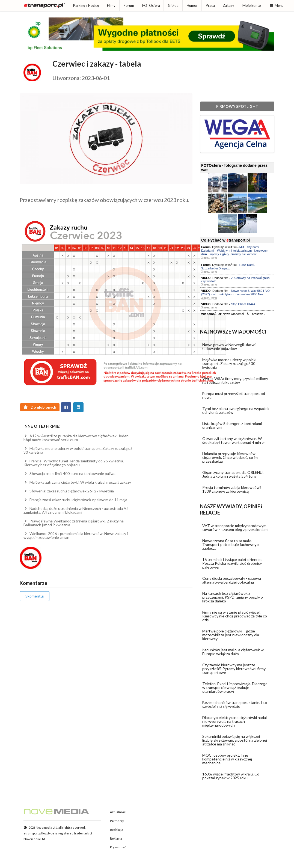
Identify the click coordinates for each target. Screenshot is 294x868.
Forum (129, 5)
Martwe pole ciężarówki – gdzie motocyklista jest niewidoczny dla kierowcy (231, 635)
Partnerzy (117, 821)
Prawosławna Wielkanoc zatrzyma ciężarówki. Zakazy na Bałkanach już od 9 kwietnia (74, 523)
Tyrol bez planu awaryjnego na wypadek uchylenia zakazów (236, 410)
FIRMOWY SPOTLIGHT (237, 106)
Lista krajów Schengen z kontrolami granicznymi (232, 425)
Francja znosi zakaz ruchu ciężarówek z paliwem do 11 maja (75, 500)
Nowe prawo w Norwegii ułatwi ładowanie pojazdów (229, 347)
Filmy (111, 5)
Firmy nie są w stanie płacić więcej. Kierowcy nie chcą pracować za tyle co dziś (235, 616)
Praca (210, 5)
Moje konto (252, 5)
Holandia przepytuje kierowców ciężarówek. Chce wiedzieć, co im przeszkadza (230, 457)
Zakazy (228, 5)
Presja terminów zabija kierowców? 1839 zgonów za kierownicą (232, 489)
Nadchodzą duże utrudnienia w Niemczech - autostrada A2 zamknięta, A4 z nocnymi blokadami (76, 510)
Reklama (116, 838)
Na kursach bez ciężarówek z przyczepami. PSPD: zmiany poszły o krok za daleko (233, 597)
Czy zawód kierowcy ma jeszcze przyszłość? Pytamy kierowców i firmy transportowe (234, 669)
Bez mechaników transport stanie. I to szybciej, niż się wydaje (235, 704)
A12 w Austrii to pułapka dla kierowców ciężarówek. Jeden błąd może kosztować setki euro (76, 438)
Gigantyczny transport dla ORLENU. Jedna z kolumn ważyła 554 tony (233, 474)
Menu (276, 5)
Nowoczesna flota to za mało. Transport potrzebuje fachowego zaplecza (231, 544)
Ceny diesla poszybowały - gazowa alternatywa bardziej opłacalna (232, 580)
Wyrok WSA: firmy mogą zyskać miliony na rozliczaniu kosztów (235, 380)
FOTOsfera (151, 5)
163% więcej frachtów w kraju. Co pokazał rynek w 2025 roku (231, 776)
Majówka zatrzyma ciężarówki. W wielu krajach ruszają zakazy (77, 482)
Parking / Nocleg (86, 5)
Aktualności (118, 812)
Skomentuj (35, 596)
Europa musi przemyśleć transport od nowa (234, 395)
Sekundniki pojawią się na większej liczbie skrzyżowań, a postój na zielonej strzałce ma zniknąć (235, 740)
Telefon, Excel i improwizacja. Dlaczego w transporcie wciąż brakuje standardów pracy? (235, 687)
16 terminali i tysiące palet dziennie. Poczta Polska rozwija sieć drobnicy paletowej (232, 563)
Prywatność (118, 847)
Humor (192, 5)
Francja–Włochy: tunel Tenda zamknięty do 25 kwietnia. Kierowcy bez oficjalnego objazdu (74, 463)
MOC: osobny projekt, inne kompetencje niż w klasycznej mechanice (227, 759)
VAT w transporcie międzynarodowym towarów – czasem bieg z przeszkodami (235, 527)
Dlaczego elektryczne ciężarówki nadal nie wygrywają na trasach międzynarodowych (234, 721)
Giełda (173, 5)
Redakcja (117, 830)
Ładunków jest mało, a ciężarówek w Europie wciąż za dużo (233, 652)
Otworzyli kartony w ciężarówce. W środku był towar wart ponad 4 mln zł (234, 440)
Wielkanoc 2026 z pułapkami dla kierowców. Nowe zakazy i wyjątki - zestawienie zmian (76, 535)
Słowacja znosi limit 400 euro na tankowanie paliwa (69, 473)
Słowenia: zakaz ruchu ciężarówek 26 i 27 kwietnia (69, 491)
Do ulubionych (40, 407)
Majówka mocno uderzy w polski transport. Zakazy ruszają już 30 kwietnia (78, 450)
